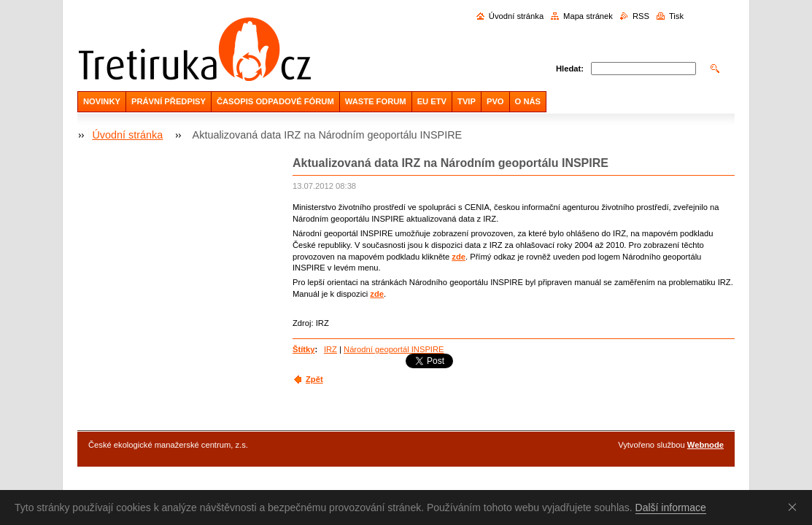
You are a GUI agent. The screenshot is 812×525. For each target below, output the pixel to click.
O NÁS (528, 101)
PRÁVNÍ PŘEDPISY (169, 101)
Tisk (676, 16)
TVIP (467, 101)
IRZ (330, 349)
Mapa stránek (588, 16)
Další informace (671, 507)
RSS (641, 16)
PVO (495, 101)
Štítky (303, 349)
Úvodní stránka (516, 16)
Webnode (705, 445)
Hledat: (570, 69)
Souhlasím (795, 507)
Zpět (314, 379)
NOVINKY (102, 101)
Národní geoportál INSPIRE (394, 349)
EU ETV (432, 101)
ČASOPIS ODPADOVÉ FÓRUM (275, 101)
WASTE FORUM (376, 101)
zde (459, 257)
